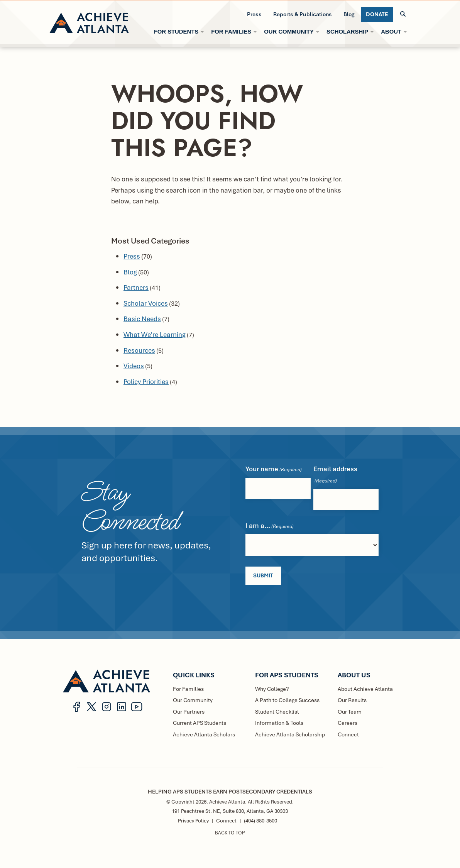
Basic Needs (142, 319)
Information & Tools (279, 722)
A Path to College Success (287, 700)
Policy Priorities (146, 382)
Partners (136, 287)
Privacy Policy (193, 820)
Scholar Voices (146, 303)
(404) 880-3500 (260, 820)
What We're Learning (155, 334)
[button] (403, 14)
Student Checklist (277, 711)
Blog (130, 272)
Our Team (350, 711)
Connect (348, 734)
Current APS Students (200, 722)
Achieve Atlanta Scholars (204, 734)
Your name (274, 469)
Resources (139, 350)
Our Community (193, 700)
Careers (348, 722)
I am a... (270, 526)
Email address (335, 475)
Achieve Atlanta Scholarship (290, 734)
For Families (188, 688)
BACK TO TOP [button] (230, 832)
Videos (134, 366)
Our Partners (189, 711)
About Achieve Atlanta (365, 688)
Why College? (272, 688)
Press (132, 256)
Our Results (352, 700)
